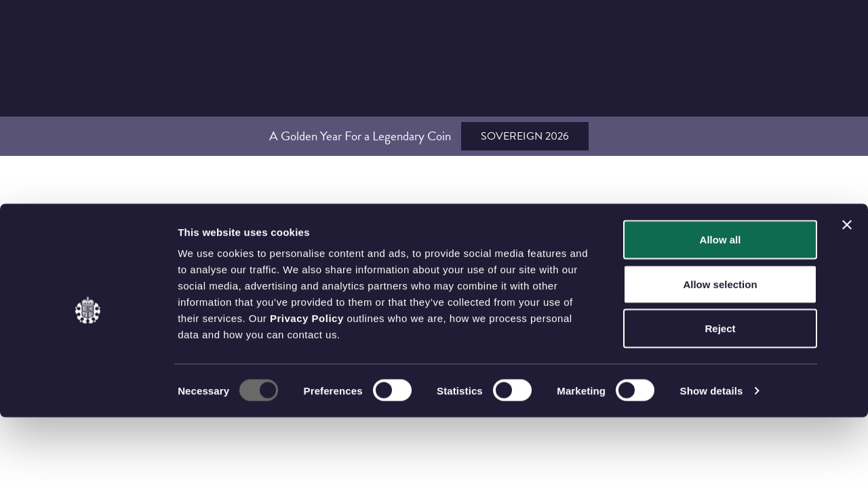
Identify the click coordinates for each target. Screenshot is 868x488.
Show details (712, 461)
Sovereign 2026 (525, 136)
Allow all (721, 310)
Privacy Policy (307, 389)
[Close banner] (847, 296)
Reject (720, 399)
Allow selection (720, 355)
